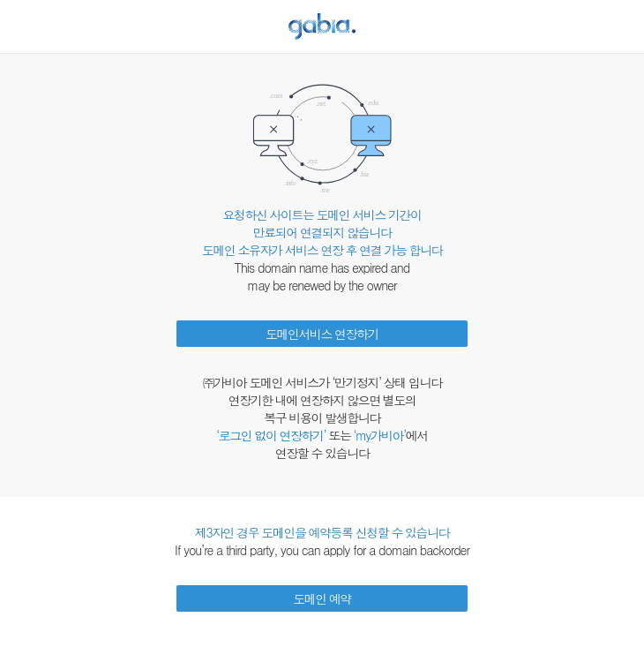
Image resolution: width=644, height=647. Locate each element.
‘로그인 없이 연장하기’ (271, 435)
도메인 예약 (322, 598)
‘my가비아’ (380, 435)
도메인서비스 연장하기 (322, 334)
